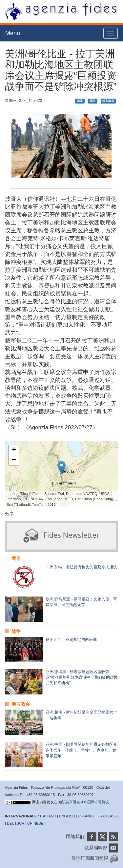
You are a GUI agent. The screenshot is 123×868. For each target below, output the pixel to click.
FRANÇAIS (107, 816)
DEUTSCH (16, 823)
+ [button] (14, 450)
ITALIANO (48, 816)
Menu (13, 33)
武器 (80, 101)
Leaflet (12, 494)
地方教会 (108, 101)
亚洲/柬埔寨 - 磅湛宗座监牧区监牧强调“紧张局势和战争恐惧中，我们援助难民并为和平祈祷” (82, 677)
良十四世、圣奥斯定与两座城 (71, 640)
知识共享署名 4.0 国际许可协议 (83, 802)
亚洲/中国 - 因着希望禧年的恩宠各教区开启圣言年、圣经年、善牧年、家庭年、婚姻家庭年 (81, 750)
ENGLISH (67, 816)
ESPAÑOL (86, 816)
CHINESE (35, 823)
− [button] (14, 460)
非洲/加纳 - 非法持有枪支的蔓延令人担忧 (81, 567)
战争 (92, 101)
